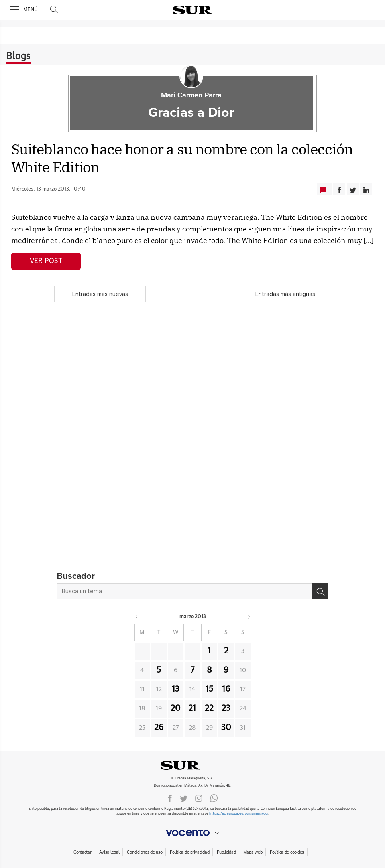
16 (226, 689)
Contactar (82, 852)
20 (176, 708)
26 (159, 728)
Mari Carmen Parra (191, 95)
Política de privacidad (190, 852)
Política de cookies (287, 852)
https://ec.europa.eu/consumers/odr (239, 814)
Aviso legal (109, 852)
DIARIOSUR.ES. (192, 765)
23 (226, 708)
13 (176, 689)
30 (226, 728)
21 (192, 708)
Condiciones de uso (144, 852)
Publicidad (226, 852)
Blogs (19, 56)
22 (209, 708)
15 (209, 689)
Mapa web (253, 852)
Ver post (46, 261)
